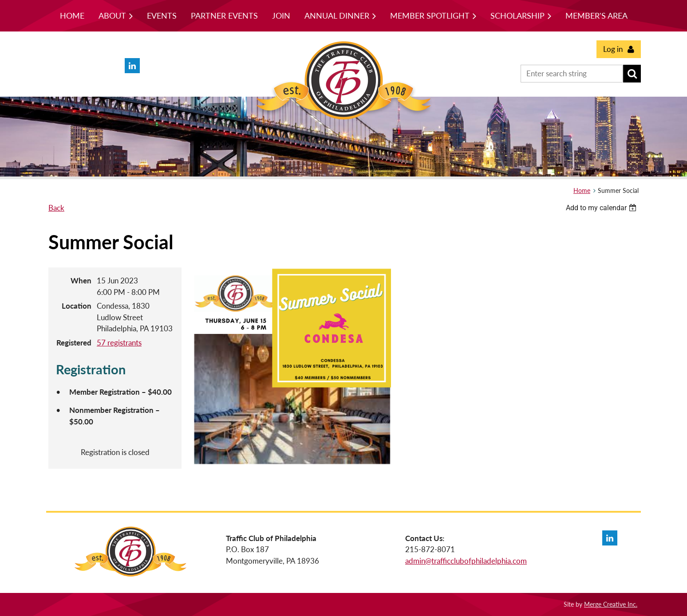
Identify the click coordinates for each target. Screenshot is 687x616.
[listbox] (602, 208)
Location (77, 306)
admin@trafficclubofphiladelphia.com (466, 561)
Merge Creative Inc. (611, 604)
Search (632, 74)
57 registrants (119, 343)
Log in (613, 49)
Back (56, 208)
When (81, 281)
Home (582, 190)
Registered (74, 343)
